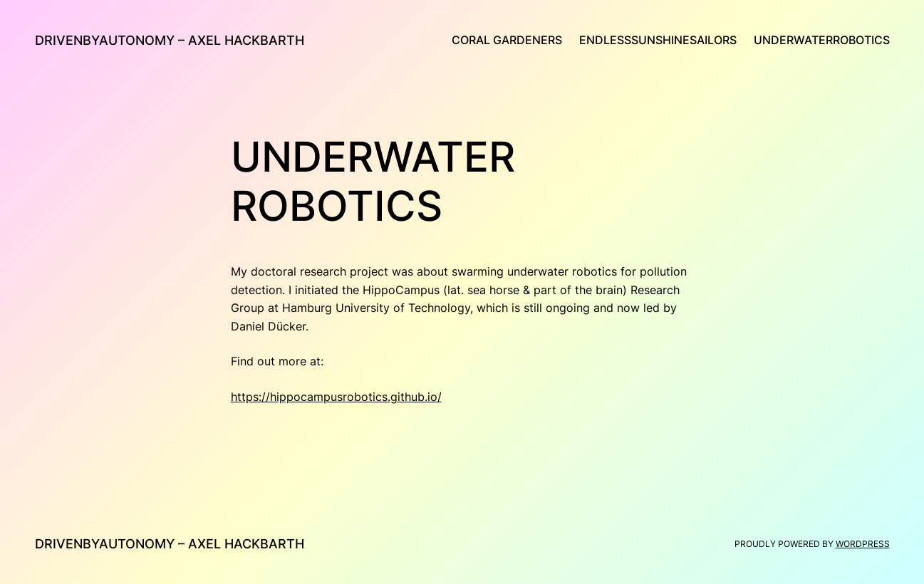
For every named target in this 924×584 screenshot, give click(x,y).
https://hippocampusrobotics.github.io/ (336, 397)
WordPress (863, 544)
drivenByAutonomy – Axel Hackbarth (170, 40)
